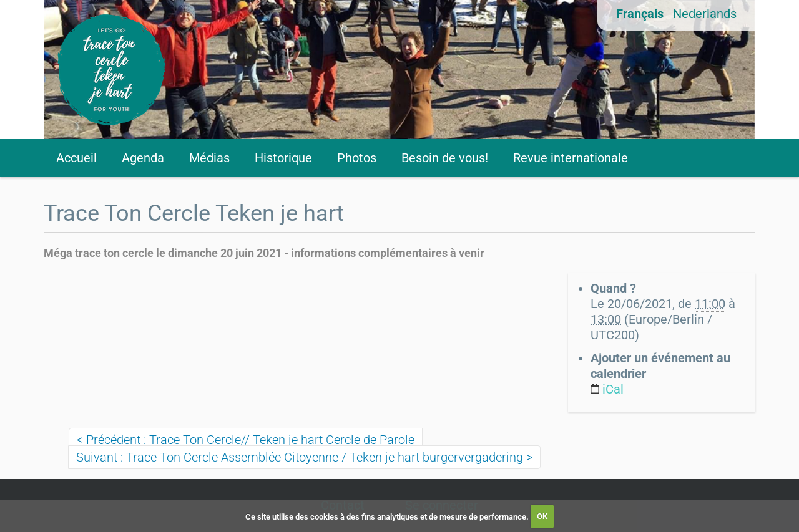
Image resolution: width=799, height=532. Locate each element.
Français (640, 14)
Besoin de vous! (445, 158)
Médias (209, 158)
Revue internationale (571, 158)
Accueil (76, 158)
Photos (357, 158)
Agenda (143, 158)
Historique (283, 158)
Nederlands (705, 14)
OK (542, 516)
